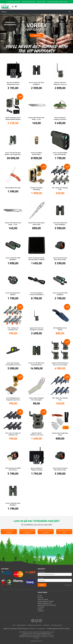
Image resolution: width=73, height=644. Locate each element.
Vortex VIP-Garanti (43, 599)
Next (73, 33)
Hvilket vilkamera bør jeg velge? (64, 532)
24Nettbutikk (39, 641)
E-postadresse (41, 572)
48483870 (33, 629)
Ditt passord (41, 578)
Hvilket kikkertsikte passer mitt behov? (46, 532)
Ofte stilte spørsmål (57, 625)
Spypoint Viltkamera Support (46, 601)
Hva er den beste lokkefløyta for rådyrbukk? (27, 532)
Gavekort (40, 609)
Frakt (14, 625)
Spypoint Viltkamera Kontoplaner (47, 605)
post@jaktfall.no (41, 629)
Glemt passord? (68, 585)
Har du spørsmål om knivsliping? (9, 532)
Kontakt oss (41, 611)
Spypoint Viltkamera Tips (45, 603)
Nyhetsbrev (46, 625)
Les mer (42, 637)
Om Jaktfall (41, 607)
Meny (4, 12)
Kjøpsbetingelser (22, 625)
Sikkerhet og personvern (35, 625)
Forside (40, 596)
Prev (3, 33)
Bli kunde (40, 597)
